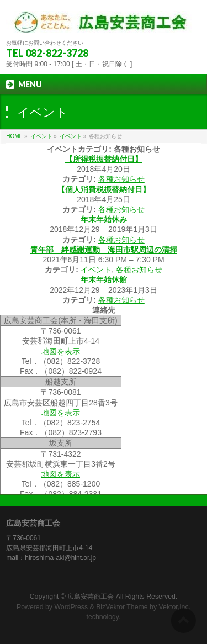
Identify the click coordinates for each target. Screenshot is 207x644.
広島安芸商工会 (91, 597)
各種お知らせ (121, 179)
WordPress (71, 607)
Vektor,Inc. (175, 607)
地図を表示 (61, 351)
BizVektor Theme (122, 607)
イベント (71, 136)
